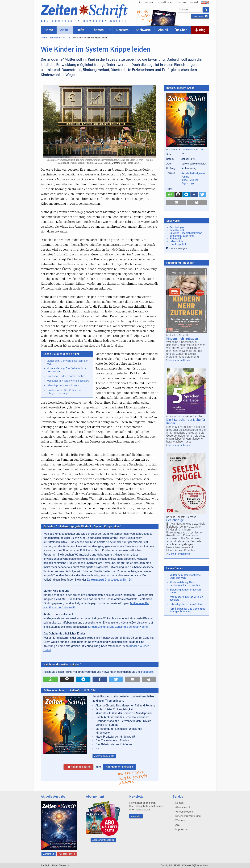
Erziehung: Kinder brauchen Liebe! (66, 376)
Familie (185, 177)
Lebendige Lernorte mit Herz (63, 385)
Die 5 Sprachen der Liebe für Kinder (186, 421)
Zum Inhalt (49, 854)
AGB (178, 825)
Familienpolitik (178, 244)
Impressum (182, 829)
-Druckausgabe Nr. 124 (109, 580)
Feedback (147, 672)
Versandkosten (184, 812)
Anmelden (136, 816)
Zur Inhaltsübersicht (104, 756)
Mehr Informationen (179, 360)
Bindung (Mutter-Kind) (182, 236)
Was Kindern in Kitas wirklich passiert (68, 381)
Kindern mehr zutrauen (182, 338)
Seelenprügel (175, 520)
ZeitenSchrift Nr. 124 (60, 38)
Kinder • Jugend (190, 180)
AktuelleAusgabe (143, 14)
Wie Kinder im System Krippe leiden (90, 38)
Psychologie (188, 183)
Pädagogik (176, 239)
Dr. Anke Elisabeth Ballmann (186, 233)
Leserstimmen (165, 2)
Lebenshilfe (176, 241)
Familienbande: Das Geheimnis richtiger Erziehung (64, 392)
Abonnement (146, 2)
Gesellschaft (177, 230)
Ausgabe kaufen (78, 767)
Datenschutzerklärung (188, 816)
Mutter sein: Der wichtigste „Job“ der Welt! (67, 362)
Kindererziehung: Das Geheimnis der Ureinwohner (67, 370)
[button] (51, 679)
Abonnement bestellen (119, 767)
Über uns (181, 2)
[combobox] (190, 10)
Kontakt (193, 2)
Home (44, 38)
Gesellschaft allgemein (193, 173)
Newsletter (200, 16)
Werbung (180, 821)
